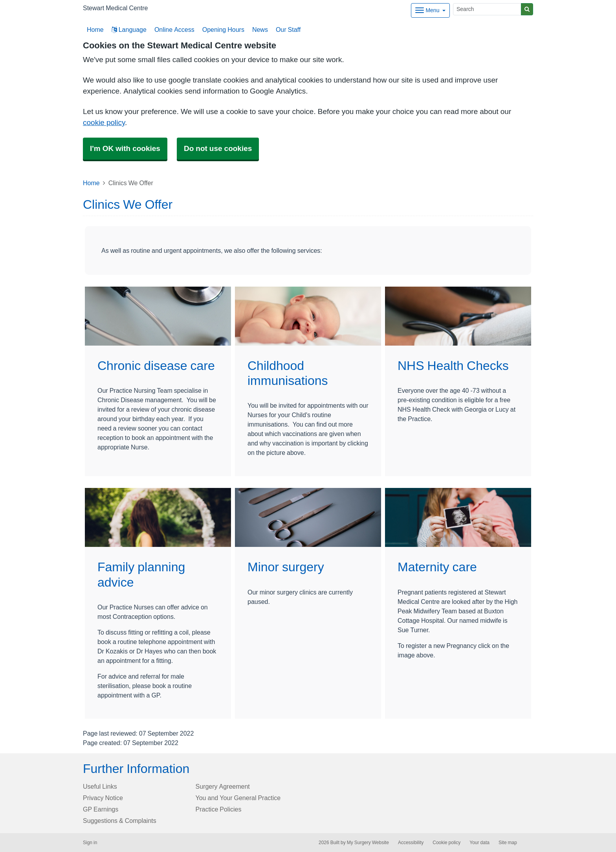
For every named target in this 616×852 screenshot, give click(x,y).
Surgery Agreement (223, 786)
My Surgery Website (368, 843)
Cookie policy (446, 843)
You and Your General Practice (238, 798)
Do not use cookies (218, 148)
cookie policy (104, 122)
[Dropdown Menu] (430, 10)
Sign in (90, 843)
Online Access (174, 29)
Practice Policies (219, 809)
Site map (508, 843)
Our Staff (288, 29)
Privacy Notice (103, 798)
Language (129, 29)
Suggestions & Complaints (120, 821)
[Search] (487, 9)
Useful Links (100, 786)
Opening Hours (223, 29)
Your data (479, 843)
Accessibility (411, 843)
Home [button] (95, 29)
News (260, 29)
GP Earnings (101, 809)
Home (91, 183)
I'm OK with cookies (125, 148)
